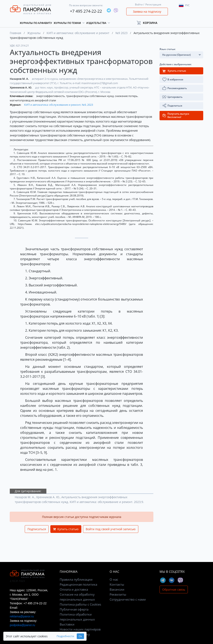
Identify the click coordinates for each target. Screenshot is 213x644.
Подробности (65, 636)
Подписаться (37, 529)
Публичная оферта (74, 609)
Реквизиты (118, 594)
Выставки (67, 624)
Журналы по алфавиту (36, 23)
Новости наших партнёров (80, 629)
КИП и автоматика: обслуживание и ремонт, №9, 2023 (59, 105)
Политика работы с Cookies (80, 604)
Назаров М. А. (20, 79)
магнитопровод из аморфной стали (33, 100)
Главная (15, 33)
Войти (139, 4)
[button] (149, 23)
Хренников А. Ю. (21, 87)
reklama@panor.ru (22, 616)
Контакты (117, 584)
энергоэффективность (51, 96)
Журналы (34, 33)
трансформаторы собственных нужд (90, 96)
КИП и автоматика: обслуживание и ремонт (78, 33)
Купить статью (66, 529)
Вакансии (117, 589)
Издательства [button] (96, 23)
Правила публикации (76, 579)
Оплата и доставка (74, 589)
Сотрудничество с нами (128, 599)
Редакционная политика (78, 584)
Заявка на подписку (147, 12)
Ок (80, 636)
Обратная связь (174, 589)
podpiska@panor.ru (22, 625)
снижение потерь (127, 96)
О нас (114, 579)
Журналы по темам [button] (67, 23)
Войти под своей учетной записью (111, 529)
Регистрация (153, 4)
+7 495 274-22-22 (86, 11)
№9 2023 (121, 33)
